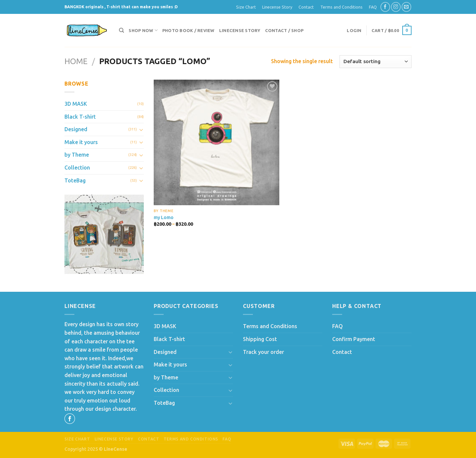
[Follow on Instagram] (396, 7)
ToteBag (75, 180)
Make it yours (81, 142)
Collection (77, 168)
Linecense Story (277, 7)
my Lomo (164, 217)
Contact (306, 7)
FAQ (373, 7)
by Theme (77, 155)
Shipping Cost (260, 339)
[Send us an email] (406, 7)
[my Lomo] (217, 142)
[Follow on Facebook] (385, 7)
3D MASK (76, 104)
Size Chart (246, 7)
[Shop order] (376, 62)
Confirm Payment (354, 339)
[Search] (121, 30)
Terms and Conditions (341, 7)
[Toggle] (141, 130)
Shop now (143, 30)
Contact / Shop (284, 30)
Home (76, 61)
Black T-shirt (80, 117)
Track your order (263, 352)
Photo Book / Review (188, 30)
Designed (76, 129)
